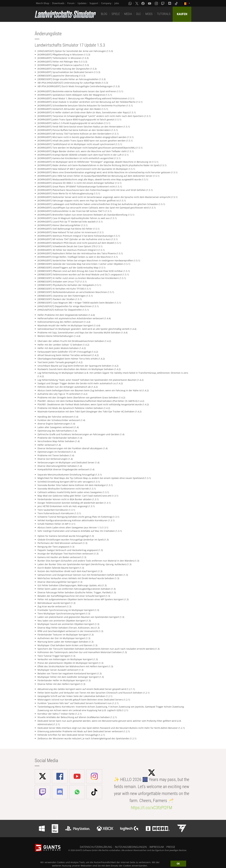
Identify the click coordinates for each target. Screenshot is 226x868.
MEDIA (128, 14)
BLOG (104, 14)
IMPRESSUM (157, 847)
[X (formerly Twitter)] (137, 3)
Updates (82, 3)
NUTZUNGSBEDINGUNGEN (131, 847)
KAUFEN (182, 14)
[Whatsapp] (130, 3)
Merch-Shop (43, 3)
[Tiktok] (177, 3)
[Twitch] (163, 3)
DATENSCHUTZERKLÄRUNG (96, 847)
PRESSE (171, 847)
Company (106, 3)
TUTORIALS (164, 14)
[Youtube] (150, 3)
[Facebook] (143, 3)
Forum (71, 3)
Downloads (58, 3)
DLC (139, 14)
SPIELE (116, 14)
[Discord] (170, 3)
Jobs (117, 3)
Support (94, 3)
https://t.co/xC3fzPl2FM (152, 808)
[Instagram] (157, 3)
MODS (149, 14)
